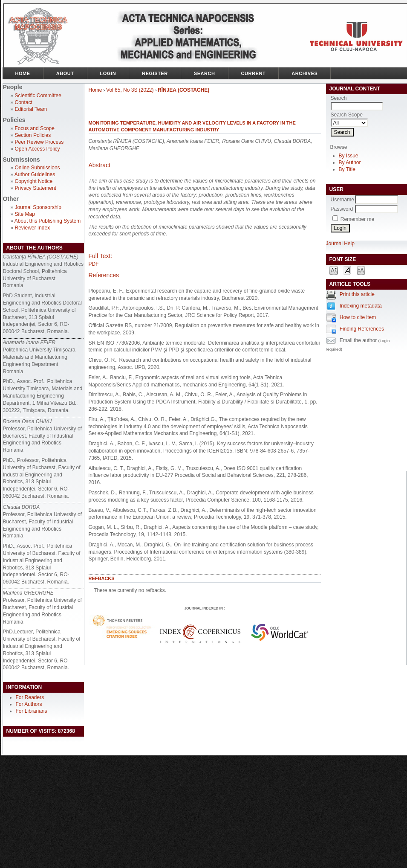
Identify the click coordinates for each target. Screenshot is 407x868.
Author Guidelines (35, 174)
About (65, 73)
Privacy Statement (36, 188)
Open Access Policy (38, 149)
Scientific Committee (38, 96)
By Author (350, 163)
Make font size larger (361, 270)
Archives (305, 73)
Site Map (25, 214)
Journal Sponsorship (38, 207)
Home (23, 73)
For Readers (30, 697)
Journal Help (340, 244)
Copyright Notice (34, 181)
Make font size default (347, 270)
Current (254, 73)
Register (155, 73)
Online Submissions (38, 168)
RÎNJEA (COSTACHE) (183, 90)
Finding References (362, 329)
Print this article (357, 294)
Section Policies (33, 135)
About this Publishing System (48, 221)
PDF (94, 264)
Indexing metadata (361, 306)
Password (342, 209)
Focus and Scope (35, 128)
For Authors (29, 704)
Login (108, 73)
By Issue (349, 156)
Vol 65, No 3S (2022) (130, 90)
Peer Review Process (39, 142)
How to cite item (358, 317)
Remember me (357, 219)
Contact (24, 102)
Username (342, 200)
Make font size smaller (334, 270)
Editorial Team (31, 109)
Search (205, 73)
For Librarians (32, 711)
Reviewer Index (33, 228)
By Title (347, 169)
